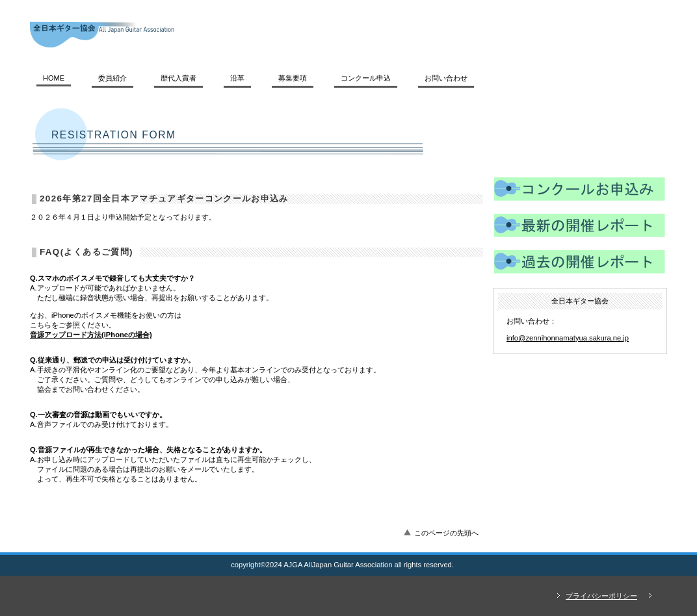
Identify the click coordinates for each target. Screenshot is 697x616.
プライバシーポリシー (601, 596)
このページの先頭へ (446, 533)
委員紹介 (112, 78)
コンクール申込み (580, 191)
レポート (580, 227)
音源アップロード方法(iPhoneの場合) (91, 335)
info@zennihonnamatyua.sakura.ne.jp (568, 338)
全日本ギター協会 (209, 34)
